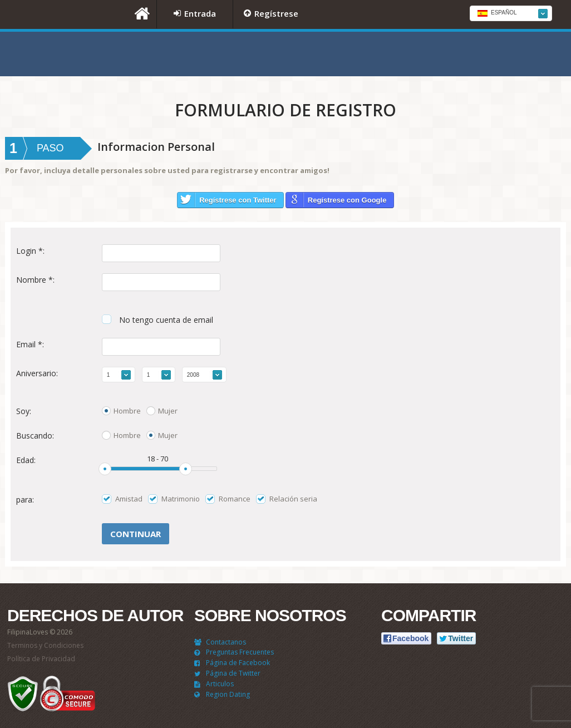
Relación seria (293, 499)
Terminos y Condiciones (45, 645)
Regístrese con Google (347, 200)
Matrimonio (181, 499)
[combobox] (511, 13)
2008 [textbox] (193, 375)
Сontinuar (136, 534)
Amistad (129, 499)
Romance (235, 499)
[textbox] (511, 14)
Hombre (127, 411)
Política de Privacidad (41, 659)
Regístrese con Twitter (238, 200)
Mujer (168, 411)
